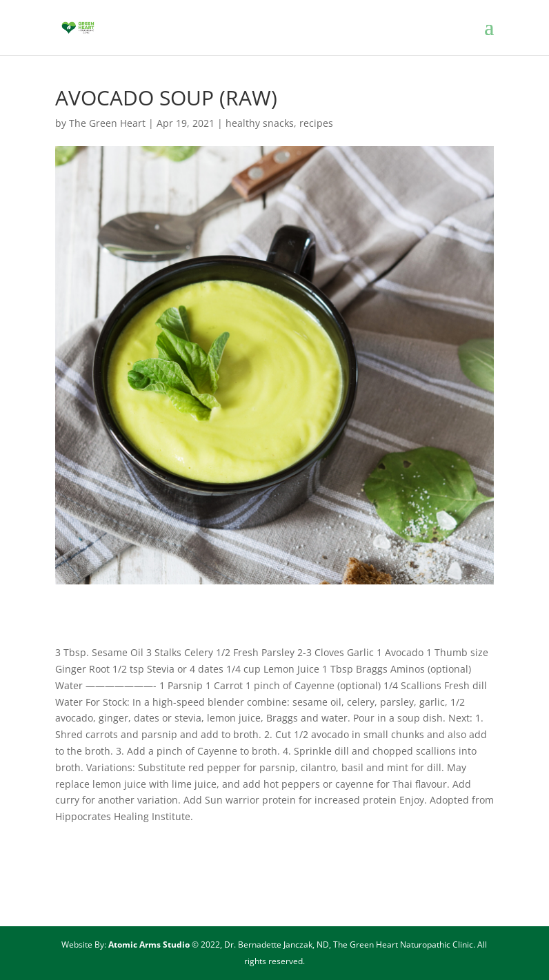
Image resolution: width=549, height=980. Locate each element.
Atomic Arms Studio (150, 945)
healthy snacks (260, 123)
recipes (316, 123)
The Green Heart (107, 123)
